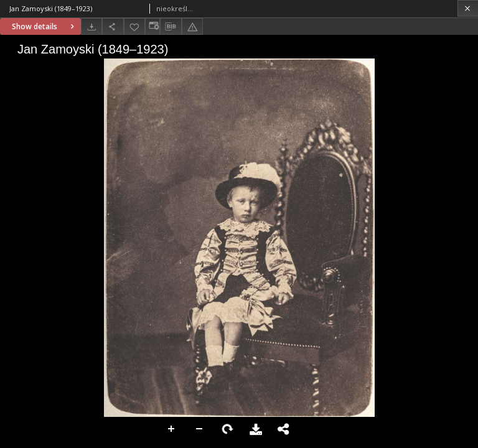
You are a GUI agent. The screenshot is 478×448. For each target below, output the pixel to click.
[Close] (468, 8)
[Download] (91, 26)
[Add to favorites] (134, 26)
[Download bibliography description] (171, 27)
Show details (45, 26)
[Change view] (152, 26)
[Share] (113, 26)
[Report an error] (192, 26)
